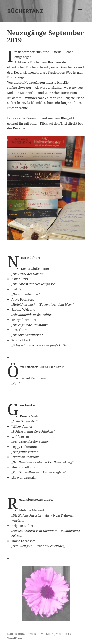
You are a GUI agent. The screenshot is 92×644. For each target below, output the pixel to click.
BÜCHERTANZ (25, 11)
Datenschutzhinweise (22, 634)
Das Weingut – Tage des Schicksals (38, 546)
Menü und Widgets (80, 16)
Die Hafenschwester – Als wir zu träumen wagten (41, 85)
